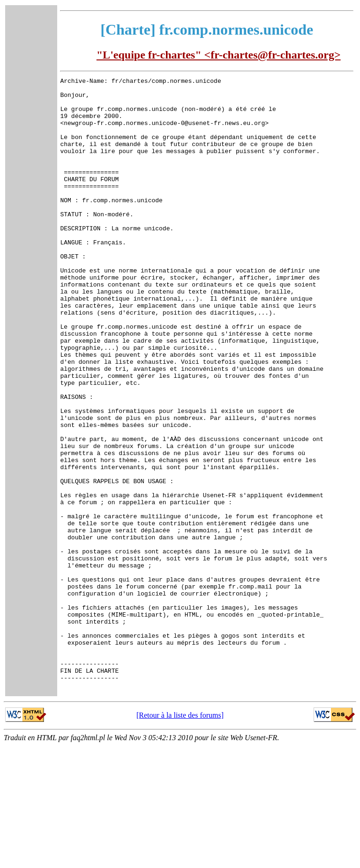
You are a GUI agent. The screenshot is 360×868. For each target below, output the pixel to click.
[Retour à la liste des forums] (180, 837)
